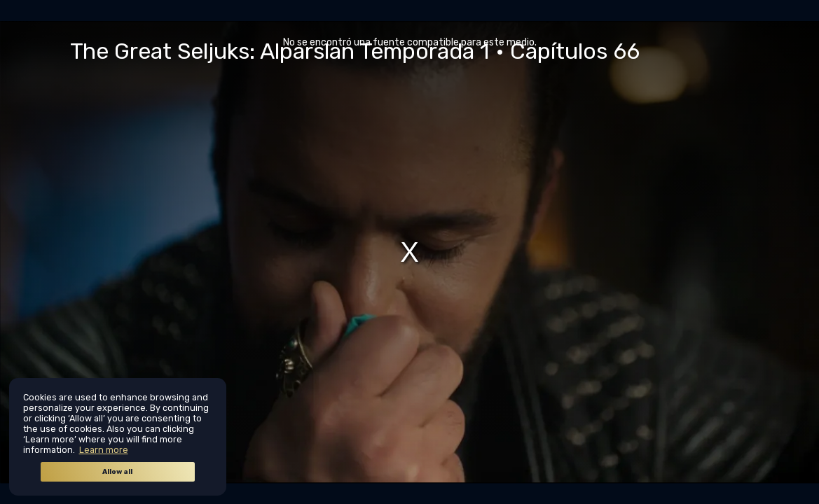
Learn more (104, 450)
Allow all (117, 472)
